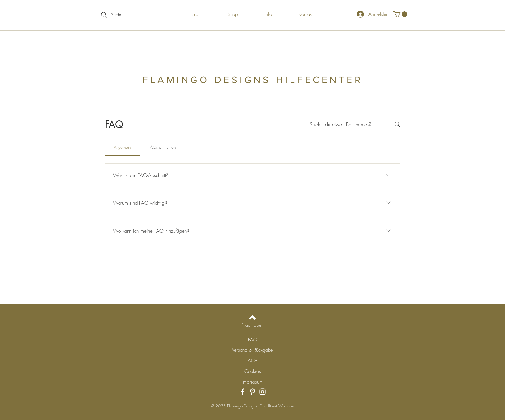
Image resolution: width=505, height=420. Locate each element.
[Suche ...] (126, 15)
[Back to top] (252, 317)
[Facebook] (243, 392)
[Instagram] (262, 392)
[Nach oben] (252, 325)
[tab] (122, 147)
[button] (400, 14)
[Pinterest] (252, 392)
